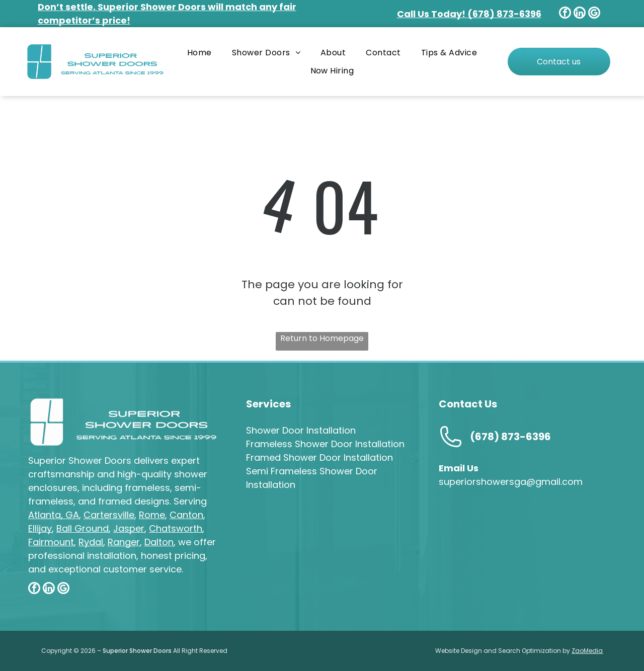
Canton (186, 515)
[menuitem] (199, 53)
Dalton (159, 542)
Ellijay (40, 528)
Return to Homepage (322, 338)
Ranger (124, 542)
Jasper (129, 528)
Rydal (91, 542)
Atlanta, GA (54, 515)
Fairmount (51, 542)
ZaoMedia (587, 651)
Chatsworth (176, 528)
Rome (152, 515)
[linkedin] (580, 14)
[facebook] (565, 14)
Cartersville (109, 515)
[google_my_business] (594, 14)
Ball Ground (83, 528)
